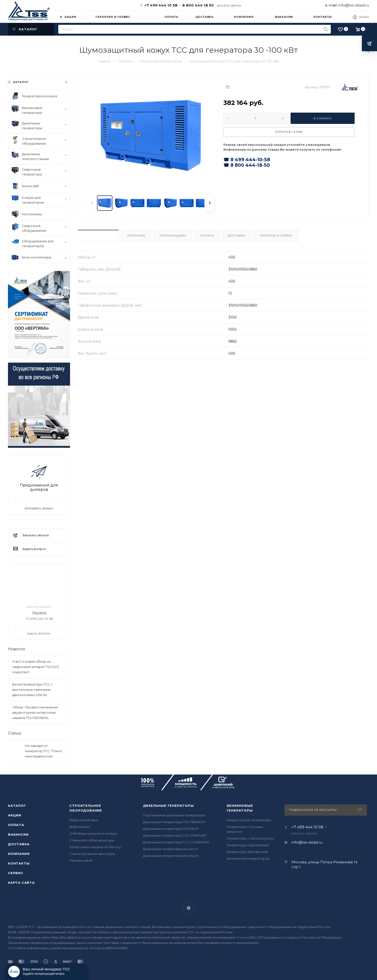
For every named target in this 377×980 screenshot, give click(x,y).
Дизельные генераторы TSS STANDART (175, 835)
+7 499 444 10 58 (161, 5)
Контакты (19, 863)
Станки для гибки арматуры (92, 840)
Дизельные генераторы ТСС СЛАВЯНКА (176, 842)
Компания (19, 854)
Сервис (16, 873)
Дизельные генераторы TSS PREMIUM (174, 822)
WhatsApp (189, 908)
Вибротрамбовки (84, 820)
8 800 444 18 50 (197, 5)
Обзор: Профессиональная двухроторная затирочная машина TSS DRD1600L (35, 712)
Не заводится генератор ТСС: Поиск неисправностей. (43, 751)
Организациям (173, 236)
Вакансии (18, 834)
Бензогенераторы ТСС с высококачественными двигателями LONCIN (32, 690)
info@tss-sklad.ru (354, 5)
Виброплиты (80, 827)
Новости (16, 649)
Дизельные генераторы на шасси (170, 849)
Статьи (15, 733)
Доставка (237, 236)
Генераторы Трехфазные (247, 852)
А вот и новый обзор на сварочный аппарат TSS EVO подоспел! (36, 667)
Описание (136, 236)
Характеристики (98, 236)
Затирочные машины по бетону (95, 847)
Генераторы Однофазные (248, 845)
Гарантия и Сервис (276, 236)
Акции (15, 815)
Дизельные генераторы (168, 806)
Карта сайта (21, 883)
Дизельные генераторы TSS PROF (171, 829)
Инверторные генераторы (249, 820)
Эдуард (39, 613)
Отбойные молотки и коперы (93, 833)
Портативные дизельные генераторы (174, 815)
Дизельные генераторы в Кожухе (171, 856)
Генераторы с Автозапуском (250, 838)
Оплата (207, 236)
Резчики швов (81, 860)
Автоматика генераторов (248, 858)
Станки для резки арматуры (92, 854)
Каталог (17, 806)
